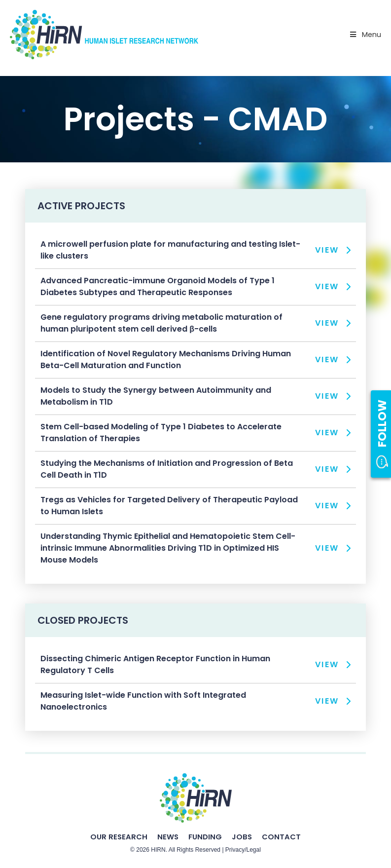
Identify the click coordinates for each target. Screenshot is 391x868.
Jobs (242, 837)
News (168, 837)
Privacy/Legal (243, 850)
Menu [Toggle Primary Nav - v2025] (365, 35)
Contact (281, 837)
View (327, 250)
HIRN (158, 850)
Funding (205, 837)
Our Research (119, 837)
